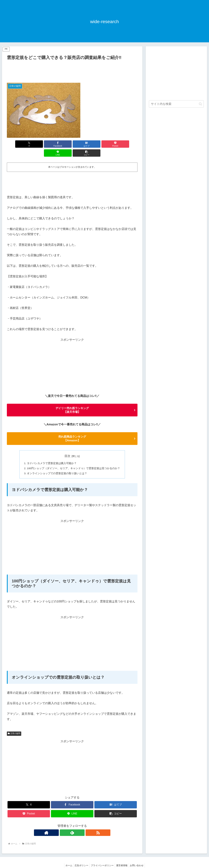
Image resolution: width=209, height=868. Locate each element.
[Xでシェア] (17, 144)
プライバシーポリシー (102, 858)
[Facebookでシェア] (39, 144)
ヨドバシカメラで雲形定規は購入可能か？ (52, 455)
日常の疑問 (14, 726)
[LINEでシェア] (105, 144)
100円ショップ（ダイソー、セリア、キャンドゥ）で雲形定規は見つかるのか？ (74, 460)
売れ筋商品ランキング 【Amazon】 (72, 430)
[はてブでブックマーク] (61, 144)
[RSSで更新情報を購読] (80, 825)
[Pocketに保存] (83, 144)
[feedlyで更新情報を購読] (72, 825)
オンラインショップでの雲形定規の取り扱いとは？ (57, 466)
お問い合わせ (139, 858)
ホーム (67, 858)
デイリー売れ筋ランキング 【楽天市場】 (72, 401)
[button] (127, 144)
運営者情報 (123, 858)
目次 (67, 448)
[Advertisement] (72, 70)
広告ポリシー (80, 858)
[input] (176, 104)
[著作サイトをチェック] (65, 825)
